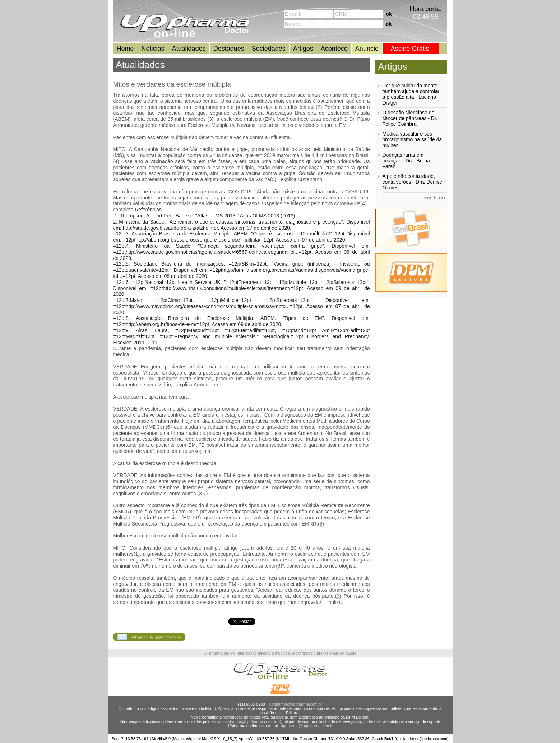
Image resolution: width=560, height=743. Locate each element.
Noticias (153, 49)
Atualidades (189, 49)
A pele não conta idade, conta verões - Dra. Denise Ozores (413, 182)
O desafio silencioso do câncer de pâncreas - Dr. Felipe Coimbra (410, 118)
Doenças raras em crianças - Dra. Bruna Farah (406, 161)
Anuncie (367, 49)
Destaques (229, 49)
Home (125, 49)
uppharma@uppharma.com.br (296, 704)
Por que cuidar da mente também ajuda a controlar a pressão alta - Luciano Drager (411, 94)
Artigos (303, 49)
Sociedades (269, 49)
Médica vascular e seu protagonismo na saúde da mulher (412, 139)
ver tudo (434, 198)
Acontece (334, 49)
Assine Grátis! (411, 49)
